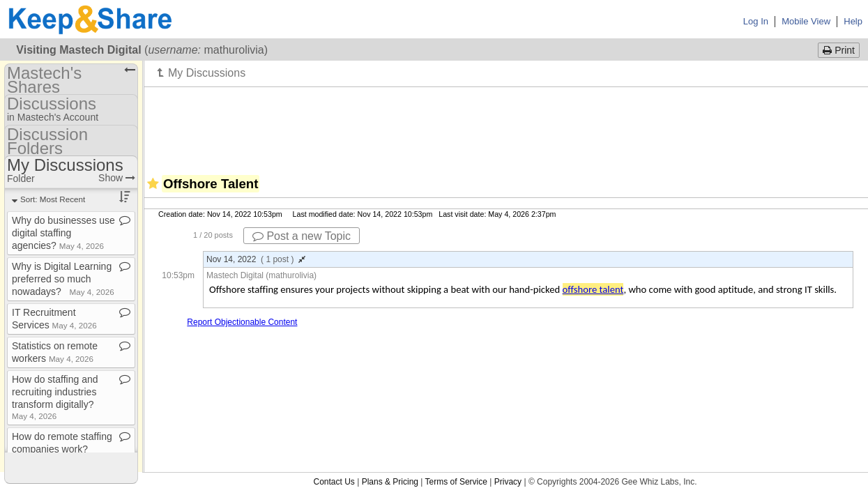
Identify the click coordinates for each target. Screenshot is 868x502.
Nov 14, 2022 (256, 259)
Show (117, 178)
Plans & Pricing (390, 482)
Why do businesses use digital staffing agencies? (63, 233)
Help (853, 21)
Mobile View (806, 21)
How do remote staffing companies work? (62, 448)
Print (839, 50)
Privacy (508, 482)
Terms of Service (456, 482)
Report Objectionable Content (242, 322)
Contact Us (334, 482)
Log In (756, 21)
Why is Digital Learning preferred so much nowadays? (63, 279)
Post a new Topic (302, 236)
